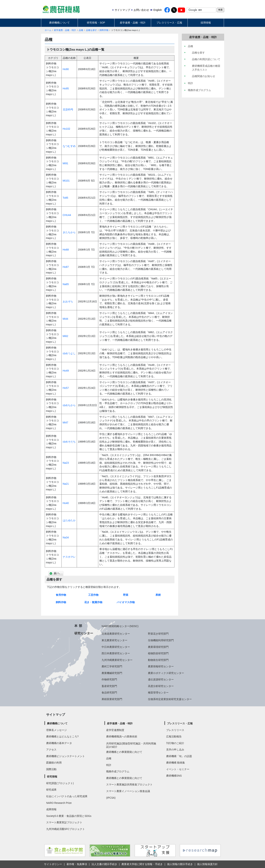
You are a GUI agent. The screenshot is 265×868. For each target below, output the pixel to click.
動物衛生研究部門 (158, 660)
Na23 (66, 463)
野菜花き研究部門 (158, 634)
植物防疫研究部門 (158, 653)
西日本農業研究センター (116, 653)
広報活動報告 (174, 736)
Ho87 (66, 267)
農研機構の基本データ (59, 743)
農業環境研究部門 (158, 647)
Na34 (66, 537)
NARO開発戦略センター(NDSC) (120, 626)
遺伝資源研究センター (161, 679)
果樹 (158, 595)
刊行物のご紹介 (175, 743)
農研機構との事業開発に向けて (124, 752)
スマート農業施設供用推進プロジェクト (129, 784)
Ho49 (66, 371)
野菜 (126, 595)
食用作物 (61, 595)
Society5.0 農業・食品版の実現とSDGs (69, 816)
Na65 (66, 284)
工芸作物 (93, 595)
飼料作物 (104, 30)
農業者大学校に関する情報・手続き (142, 864)
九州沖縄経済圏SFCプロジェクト (66, 829)
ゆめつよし (69, 353)
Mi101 (66, 181)
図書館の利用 (54, 763)
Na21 (66, 484)
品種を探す (91, 30)
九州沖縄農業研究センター (117, 660)
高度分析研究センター (161, 686)
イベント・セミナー (178, 769)
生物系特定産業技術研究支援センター (170, 699)
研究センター (84, 633)
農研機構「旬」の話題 (179, 756)
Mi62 (66, 336)
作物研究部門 (109, 679)
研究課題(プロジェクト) (60, 783)
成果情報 (51, 809)
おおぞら (68, 301)
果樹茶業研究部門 (112, 699)
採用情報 (206, 23)
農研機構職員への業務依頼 (122, 736)
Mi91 (66, 163)
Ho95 (66, 88)
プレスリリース (175, 730)
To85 (66, 198)
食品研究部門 (109, 693)
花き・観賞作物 (93, 602)
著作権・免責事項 (77, 864)
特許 (109, 765)
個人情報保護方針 (207, 864)
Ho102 (67, 129)
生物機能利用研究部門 (161, 640)
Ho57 (66, 388)
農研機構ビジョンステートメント (66, 756)
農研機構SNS (174, 776)
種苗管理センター (158, 693)
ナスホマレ (69, 557)
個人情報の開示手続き (180, 864)
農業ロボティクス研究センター (166, 673)
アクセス (51, 750)
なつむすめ (69, 146)
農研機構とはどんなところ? (62, 736)
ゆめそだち (69, 442)
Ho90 (66, 69)
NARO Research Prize (59, 803)
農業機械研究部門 (112, 673)
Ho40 (66, 503)
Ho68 (66, 250)
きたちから (69, 232)
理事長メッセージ (56, 730)
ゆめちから (69, 405)
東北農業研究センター (114, 640)
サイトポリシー (53, 864)
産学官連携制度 (115, 730)
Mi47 (66, 423)
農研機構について (59, 23)
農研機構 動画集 (176, 763)
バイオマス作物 (126, 602)
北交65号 (68, 109)
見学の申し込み (175, 750)
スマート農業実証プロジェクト (64, 822)
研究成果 (51, 790)
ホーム (48, 30)
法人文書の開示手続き (104, 864)
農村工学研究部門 (112, 666)
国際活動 (51, 769)
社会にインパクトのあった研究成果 (67, 796)
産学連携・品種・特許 (133, 23)
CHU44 (67, 215)
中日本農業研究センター (116, 647)
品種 (81, 30)
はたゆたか (69, 520)
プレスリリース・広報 (169, 23)
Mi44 (66, 319)
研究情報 (52, 777)
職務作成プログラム (118, 771)
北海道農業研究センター (116, 634)
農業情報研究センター (161, 666)
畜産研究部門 (109, 686)
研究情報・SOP (96, 23)
